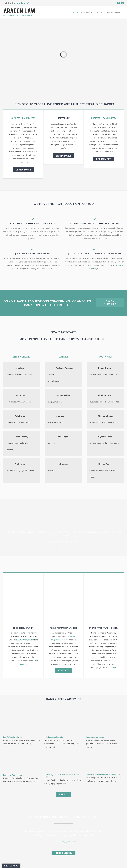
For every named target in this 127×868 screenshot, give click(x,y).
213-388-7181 (22, 3)
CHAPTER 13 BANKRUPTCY (104, 118)
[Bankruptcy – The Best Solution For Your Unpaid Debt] (63, 762)
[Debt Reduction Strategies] (63, 724)
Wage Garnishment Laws (95, 737)
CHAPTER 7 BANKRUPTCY (23, 118)
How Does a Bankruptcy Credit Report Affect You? (103, 774)
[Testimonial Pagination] (62, 546)
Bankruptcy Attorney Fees (13, 775)
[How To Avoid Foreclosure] (22, 724)
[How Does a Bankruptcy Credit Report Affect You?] (105, 761)
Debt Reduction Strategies (54, 737)
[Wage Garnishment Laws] (105, 724)
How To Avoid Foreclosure (13, 737)
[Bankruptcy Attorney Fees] (22, 762)
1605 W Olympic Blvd (25, 640)
